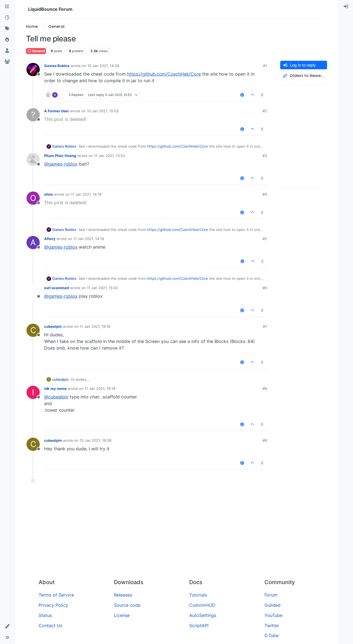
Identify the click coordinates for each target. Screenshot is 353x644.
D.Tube (272, 635)
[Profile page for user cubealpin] (33, 330)
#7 (265, 326)
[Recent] (7, 18)
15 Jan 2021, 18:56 (96, 440)
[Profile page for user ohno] (33, 198)
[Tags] (7, 29)
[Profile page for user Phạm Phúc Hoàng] (33, 159)
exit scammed (57, 288)
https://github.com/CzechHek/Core (164, 74)
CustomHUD (202, 605)
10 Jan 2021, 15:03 (103, 111)
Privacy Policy (53, 605)
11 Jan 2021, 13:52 (110, 156)
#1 (265, 66)
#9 (265, 440)
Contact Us (50, 626)
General (36, 51)
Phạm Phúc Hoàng (60, 156)
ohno (49, 194)
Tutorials (198, 595)
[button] (7, 626)
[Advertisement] (176, 533)
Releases (123, 595)
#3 (265, 156)
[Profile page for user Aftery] (33, 243)
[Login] (346, 7)
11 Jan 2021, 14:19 (86, 194)
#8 (265, 388)
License (122, 615)
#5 (265, 239)
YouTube (273, 615)
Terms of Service (56, 595)
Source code (127, 605)
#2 (265, 111)
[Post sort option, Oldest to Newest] (304, 76)
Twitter (272, 626)
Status (45, 615)
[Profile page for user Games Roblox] (33, 70)
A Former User (57, 111)
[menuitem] (346, 7)
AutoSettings (203, 615)
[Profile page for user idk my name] (33, 392)
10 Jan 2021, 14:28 (103, 66)
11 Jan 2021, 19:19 (100, 388)
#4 (265, 194)
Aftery (50, 239)
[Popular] (7, 40)
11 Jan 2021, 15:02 (102, 288)
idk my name (55, 388)
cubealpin (53, 326)
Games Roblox (57, 66)
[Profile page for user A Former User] (33, 115)
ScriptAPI (199, 626)
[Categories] (7, 7)
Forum (271, 595)
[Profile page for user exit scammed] (33, 292)
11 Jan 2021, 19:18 (95, 326)
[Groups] (7, 62)
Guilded (272, 605)
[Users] (7, 51)
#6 (265, 288)
